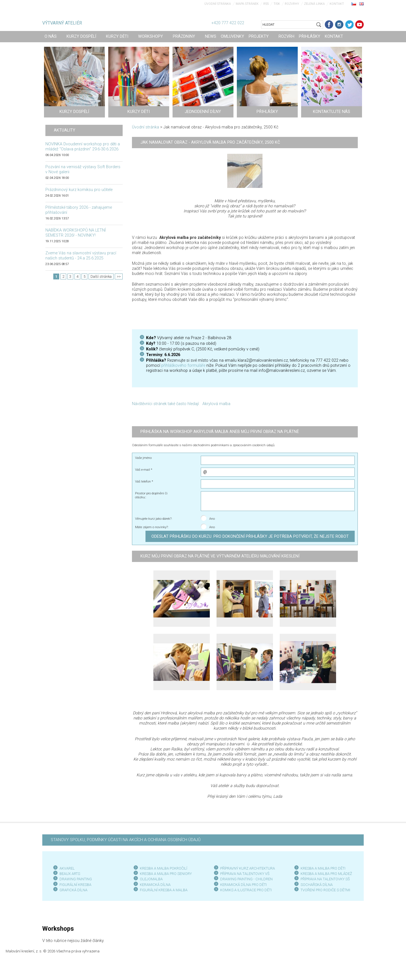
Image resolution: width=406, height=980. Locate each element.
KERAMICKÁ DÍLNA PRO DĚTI (243, 885)
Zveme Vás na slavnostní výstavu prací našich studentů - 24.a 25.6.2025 (81, 256)
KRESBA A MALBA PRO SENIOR (165, 874)
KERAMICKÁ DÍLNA (155, 885)
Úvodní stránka (218, 4)
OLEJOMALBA (151, 879)
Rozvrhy (292, 4)
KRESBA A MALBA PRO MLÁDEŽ (326, 874)
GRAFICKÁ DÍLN (72, 890)
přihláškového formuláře (183, 365)
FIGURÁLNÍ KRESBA (75, 885)
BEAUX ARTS (70, 874)
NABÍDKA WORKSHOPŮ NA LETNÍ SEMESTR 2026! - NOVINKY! (76, 233)
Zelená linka (314, 4)
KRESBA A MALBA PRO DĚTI (323, 868)
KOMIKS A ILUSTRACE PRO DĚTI (246, 890)
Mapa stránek (247, 4)
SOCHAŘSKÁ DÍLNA (317, 885)
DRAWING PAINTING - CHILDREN (246, 879)
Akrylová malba (216, 404)
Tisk (277, 4)
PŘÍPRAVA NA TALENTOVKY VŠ (245, 874)
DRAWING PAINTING (76, 879)
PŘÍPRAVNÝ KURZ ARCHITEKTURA (248, 868)
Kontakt (337, 4)
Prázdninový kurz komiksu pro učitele (79, 190)
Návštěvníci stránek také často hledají (165, 404)
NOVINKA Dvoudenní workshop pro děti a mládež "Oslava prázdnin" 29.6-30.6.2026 (83, 147)
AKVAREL (67, 868)
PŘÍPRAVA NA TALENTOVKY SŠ (325, 879)
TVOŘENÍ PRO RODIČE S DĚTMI (325, 890)
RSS (266, 4)
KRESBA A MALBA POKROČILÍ (164, 868)
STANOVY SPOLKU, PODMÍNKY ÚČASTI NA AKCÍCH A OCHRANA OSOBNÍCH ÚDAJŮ (126, 840)
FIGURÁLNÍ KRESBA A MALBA (164, 890)
